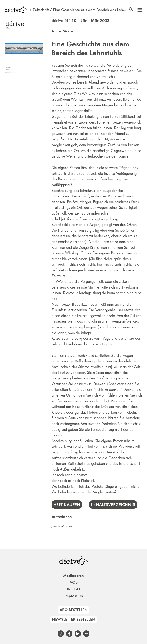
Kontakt (73, 589)
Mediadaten (73, 576)
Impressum (74, 596)
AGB (74, 582)
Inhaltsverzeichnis (113, 504)
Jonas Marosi (63, 31)
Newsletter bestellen (74, 619)
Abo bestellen (74, 610)
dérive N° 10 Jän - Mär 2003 (81, 20)
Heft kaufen (67, 504)
